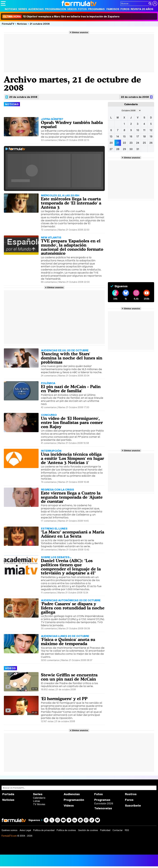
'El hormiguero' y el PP (64, 699)
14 (118, 136)
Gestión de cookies (88, 830)
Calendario (39, 798)
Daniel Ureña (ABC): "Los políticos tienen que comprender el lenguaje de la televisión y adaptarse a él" (71, 567)
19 (151, 136)
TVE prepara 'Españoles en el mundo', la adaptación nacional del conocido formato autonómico (72, 247)
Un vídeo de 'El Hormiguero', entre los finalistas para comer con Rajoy (72, 422)
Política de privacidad (44, 830)
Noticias (11, 9)
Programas (96, 9)
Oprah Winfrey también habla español (72, 125)
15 (124, 136)
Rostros (131, 794)
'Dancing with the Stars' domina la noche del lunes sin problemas (72, 358)
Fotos (82, 9)
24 (138, 143)
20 (111, 143)
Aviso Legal (25, 830)
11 (144, 130)
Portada (8, 794)
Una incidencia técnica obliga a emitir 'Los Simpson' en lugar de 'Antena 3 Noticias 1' (72, 458)
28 (118, 149)
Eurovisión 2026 (104, 803)
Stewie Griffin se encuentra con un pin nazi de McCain (69, 677)
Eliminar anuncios (80, 32)
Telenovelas (103, 808)
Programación (55, 9)
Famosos (113, 9)
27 (111, 149)
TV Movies (39, 804)
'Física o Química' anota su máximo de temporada (68, 642)
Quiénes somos (9, 830)
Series (23, 9)
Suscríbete (133, 806)
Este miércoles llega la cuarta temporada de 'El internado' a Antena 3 (71, 203)
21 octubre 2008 (40, 24)
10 (138, 130)
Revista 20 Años (142, 9)
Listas (36, 801)
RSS (127, 830)
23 (131, 143)
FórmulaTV (8, 24)
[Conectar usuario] (155, 4)
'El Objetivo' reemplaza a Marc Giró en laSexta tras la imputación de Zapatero (61, 16)
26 (151, 143)
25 (144, 143)
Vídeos (72, 9)
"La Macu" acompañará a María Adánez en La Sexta (73, 534)
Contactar (118, 830)
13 (111, 136)
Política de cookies (66, 830)
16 (131, 136)
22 (124, 143)
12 (151, 130)
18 (144, 136)
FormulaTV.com (9, 836)
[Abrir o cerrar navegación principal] (3, 3)
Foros (125, 9)
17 (138, 136)
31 (138, 149)
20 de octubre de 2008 (23, 97)
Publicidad (105, 830)
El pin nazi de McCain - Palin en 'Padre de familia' (71, 389)
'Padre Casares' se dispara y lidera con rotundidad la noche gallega (73, 608)
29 (124, 149)
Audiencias (36, 9)
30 (131, 149)
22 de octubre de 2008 (135, 97)
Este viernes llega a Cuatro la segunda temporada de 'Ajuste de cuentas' (72, 497)
